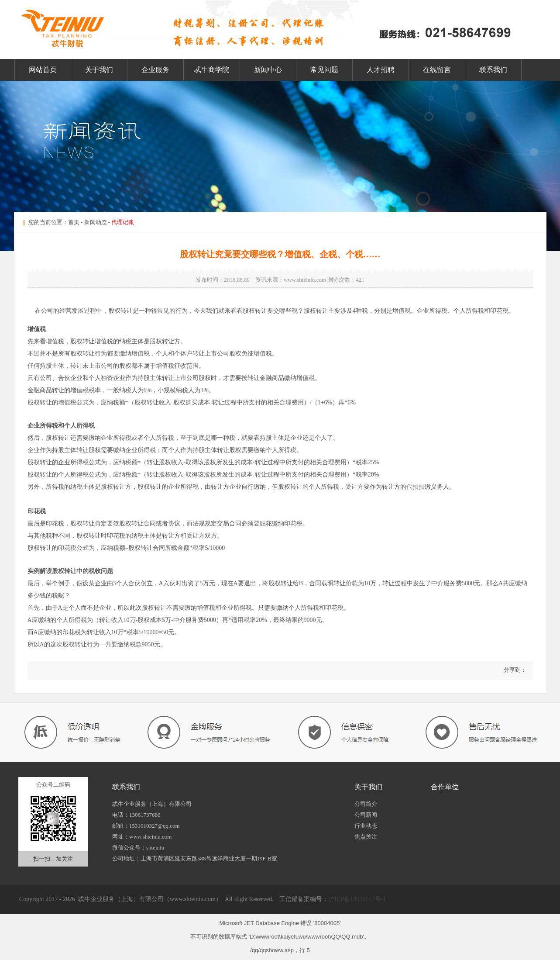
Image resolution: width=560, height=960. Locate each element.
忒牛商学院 (212, 70)
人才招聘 (381, 70)
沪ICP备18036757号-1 (357, 899)
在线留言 (437, 70)
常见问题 (324, 70)
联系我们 (493, 70)
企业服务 (155, 70)
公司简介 (366, 804)
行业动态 (366, 826)
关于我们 (99, 70)
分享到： (514, 670)
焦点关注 (366, 837)
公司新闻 (366, 815)
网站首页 (43, 70)
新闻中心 (268, 70)
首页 (74, 222)
